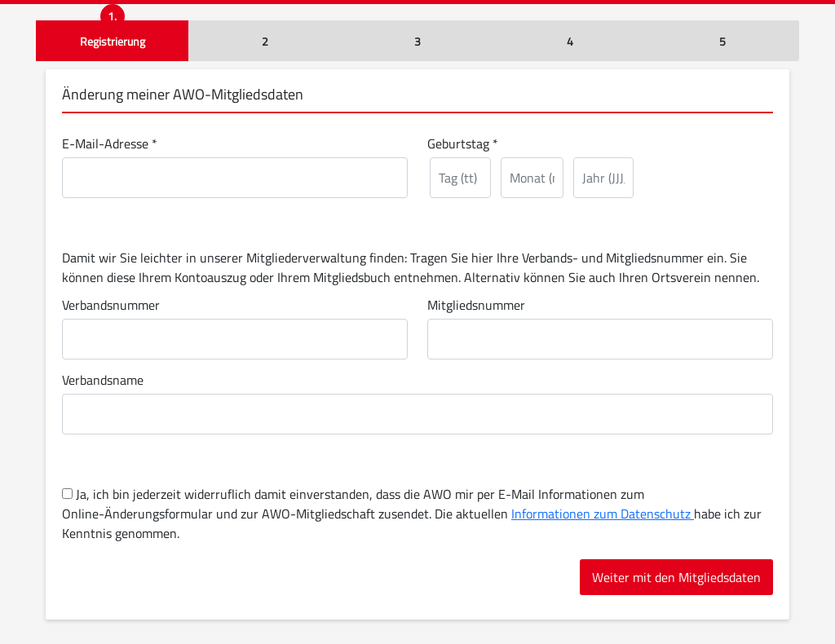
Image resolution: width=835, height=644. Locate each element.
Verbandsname (103, 380)
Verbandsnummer (111, 305)
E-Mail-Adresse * (110, 143)
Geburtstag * (463, 143)
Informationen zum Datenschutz (603, 514)
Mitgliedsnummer (476, 305)
